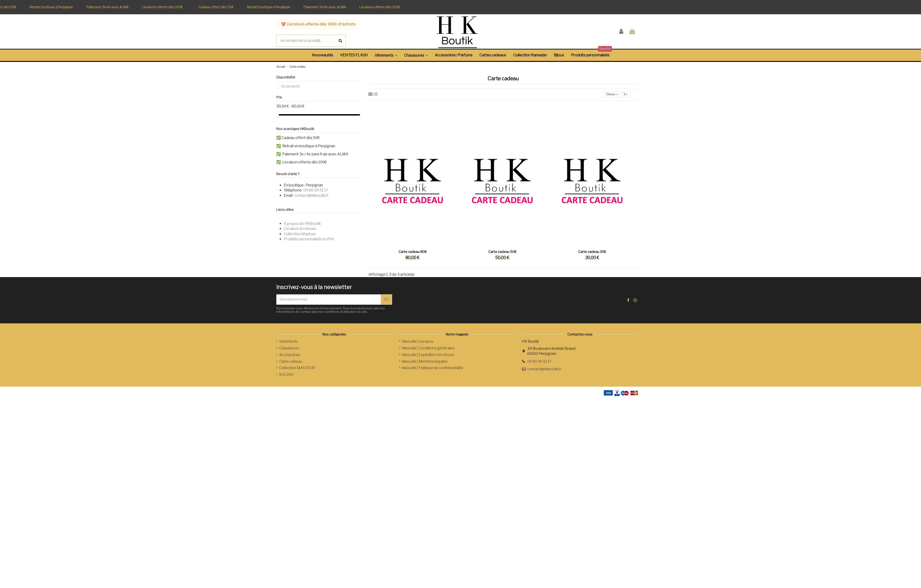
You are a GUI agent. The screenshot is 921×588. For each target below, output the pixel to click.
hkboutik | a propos (418, 346)
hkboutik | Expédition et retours (428, 359)
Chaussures (289, 353)
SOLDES (286, 379)
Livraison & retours (300, 229)
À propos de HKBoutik (302, 224)
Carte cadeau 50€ (502, 253)
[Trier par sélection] (608, 95)
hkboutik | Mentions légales (425, 366)
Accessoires (290, 359)
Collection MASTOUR (297, 373)
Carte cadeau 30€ (592, 253)
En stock (291, 86)
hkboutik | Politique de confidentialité (433, 373)
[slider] (278, 115)
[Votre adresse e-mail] (329, 303)
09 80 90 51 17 (316, 190)
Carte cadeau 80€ (413, 253)
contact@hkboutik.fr (312, 196)
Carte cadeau (291, 366)
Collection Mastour (300, 234)
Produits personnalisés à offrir (309, 239)
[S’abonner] (386, 303)
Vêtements (289, 346)
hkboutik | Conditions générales (428, 353)
